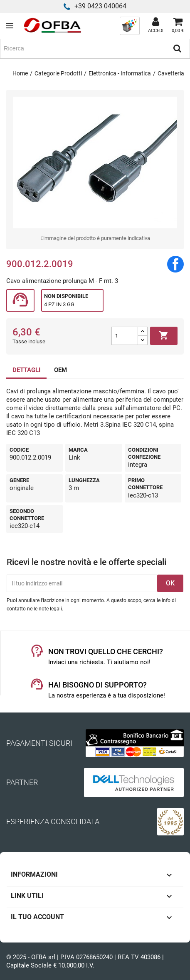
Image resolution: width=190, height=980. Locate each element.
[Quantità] (125, 336)
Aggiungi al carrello (164, 336)
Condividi (175, 264)
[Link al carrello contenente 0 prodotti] (178, 26)
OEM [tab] (60, 370)
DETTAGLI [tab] (26, 370)
